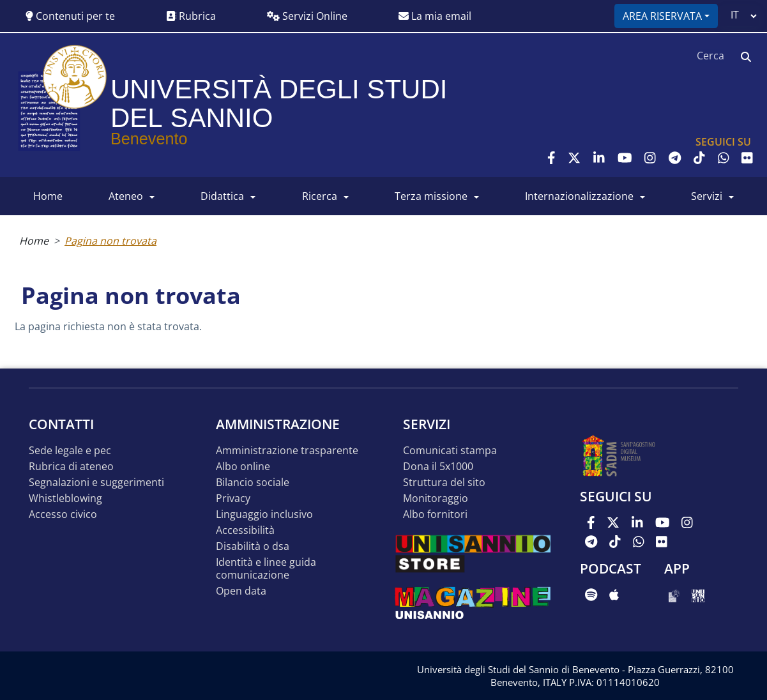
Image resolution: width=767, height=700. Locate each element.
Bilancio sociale (253, 483)
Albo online (243, 467)
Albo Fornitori (435, 514)
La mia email (435, 16)
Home (34, 241)
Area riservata (662, 16)
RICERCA (320, 196)
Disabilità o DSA (253, 546)
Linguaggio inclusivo (264, 514)
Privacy (233, 498)
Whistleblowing (65, 498)
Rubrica (191, 16)
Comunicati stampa (450, 451)
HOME (48, 196)
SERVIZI (707, 196)
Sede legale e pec (70, 451)
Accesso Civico (63, 514)
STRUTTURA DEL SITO (444, 483)
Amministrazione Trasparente (287, 451)
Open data (241, 591)
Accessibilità (245, 530)
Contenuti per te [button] (70, 16)
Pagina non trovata (110, 241)
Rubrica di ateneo (71, 467)
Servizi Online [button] (307, 16)
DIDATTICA (222, 196)
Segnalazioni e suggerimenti (96, 483)
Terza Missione (431, 196)
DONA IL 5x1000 (438, 467)
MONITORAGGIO (436, 498)
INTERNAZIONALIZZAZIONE (579, 196)
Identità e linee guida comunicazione (266, 569)
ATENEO (126, 196)
